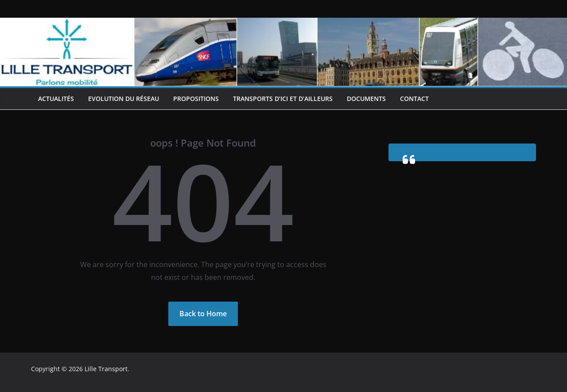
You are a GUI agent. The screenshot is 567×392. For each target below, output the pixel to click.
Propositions (196, 99)
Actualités (56, 99)
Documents (366, 99)
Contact (414, 99)
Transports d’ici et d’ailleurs (283, 99)
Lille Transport (106, 369)
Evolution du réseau (124, 99)
